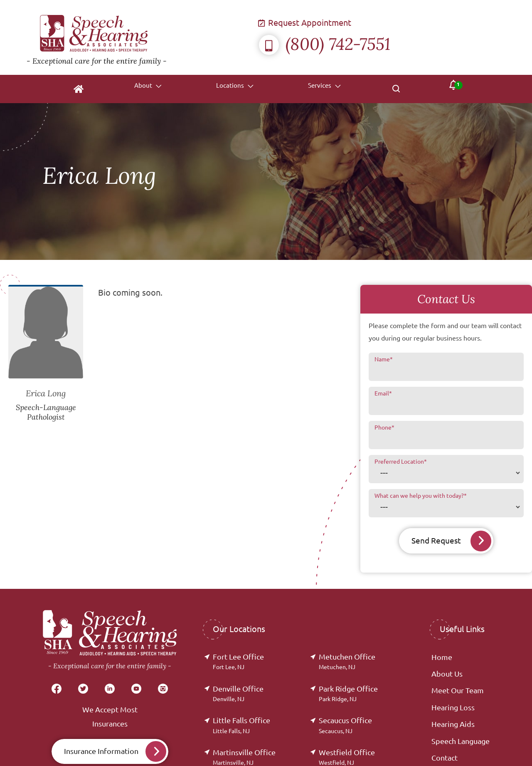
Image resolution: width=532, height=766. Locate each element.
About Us (447, 674)
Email (383, 393)
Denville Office (238, 694)
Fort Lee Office (238, 662)
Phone (384, 427)
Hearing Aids (453, 724)
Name (384, 359)
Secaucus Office (345, 725)
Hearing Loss (453, 708)
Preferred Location (401, 462)
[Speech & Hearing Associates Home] (143, 37)
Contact (445, 758)
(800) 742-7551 (325, 44)
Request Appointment (305, 23)
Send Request (436, 541)
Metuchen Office (347, 662)
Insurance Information (101, 751)
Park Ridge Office (348, 694)
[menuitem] (75, 89)
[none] (144, 89)
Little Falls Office (241, 725)
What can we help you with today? (421, 496)
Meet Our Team (458, 691)
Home (442, 657)
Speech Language (461, 741)
